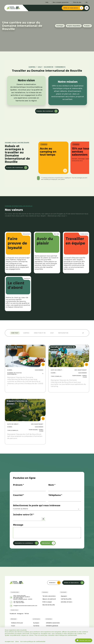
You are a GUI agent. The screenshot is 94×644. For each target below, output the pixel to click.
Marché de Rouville (49, 605)
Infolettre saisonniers (53, 623)
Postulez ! (87, 26)
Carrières (36, 626)
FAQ (46, 2)
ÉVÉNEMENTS (60, 67)
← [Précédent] (38, 178)
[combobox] (47, 509)
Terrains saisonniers (49, 596)
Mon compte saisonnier (60, 2)
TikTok (27, 614)
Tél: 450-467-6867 (18, 602)
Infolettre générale (52, 626)
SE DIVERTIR (49, 67)
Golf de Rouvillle (66, 599)
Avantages (60, 26)
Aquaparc (64, 596)
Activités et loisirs (67, 602)
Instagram (20, 614)
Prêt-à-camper (47, 602)
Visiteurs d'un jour (17, 623)
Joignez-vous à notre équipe (17, 143)
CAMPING (32, 67)
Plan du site (77, 2)
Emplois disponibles (74, 26)
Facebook (13, 614)
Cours (13, 626)
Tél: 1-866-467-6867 (19, 603)
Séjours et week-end (49, 599)
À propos (36, 623)
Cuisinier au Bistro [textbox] (21, 509)
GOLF (40, 67)
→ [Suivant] (64, 171)
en (86, 2)
